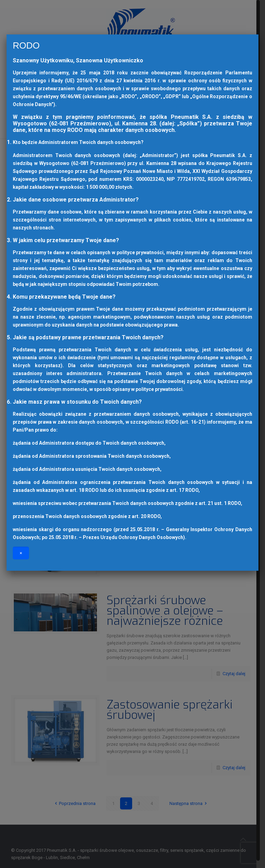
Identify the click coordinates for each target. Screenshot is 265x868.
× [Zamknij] (21, 553)
